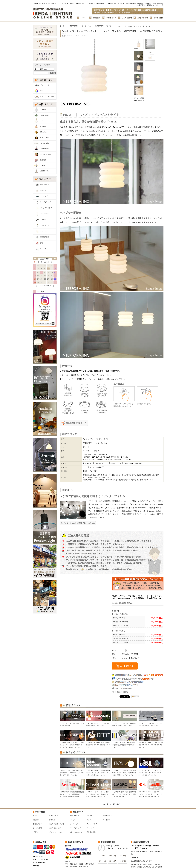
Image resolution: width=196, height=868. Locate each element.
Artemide (43, 126)
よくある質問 (37, 828)
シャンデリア (45, 184)
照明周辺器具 (45, 237)
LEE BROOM (45, 171)
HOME (35, 816)
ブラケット (44, 220)
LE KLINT (43, 110)
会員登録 (36, 820)
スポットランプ (45, 225)
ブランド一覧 (45, 85)
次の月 (55, 259)
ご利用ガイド (37, 824)
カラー (42, 91)
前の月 (35, 259)
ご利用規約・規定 (55, 828)
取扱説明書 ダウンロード (76, 423)
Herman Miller (45, 143)
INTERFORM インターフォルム (80, 26)
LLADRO (43, 165)
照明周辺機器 (91, 832)
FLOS (42, 121)
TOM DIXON (44, 137)
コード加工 (44, 249)
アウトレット (45, 243)
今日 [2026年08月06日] (45, 286)
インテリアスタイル (47, 96)
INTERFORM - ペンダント (104, 26)
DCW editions (45, 149)
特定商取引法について (56, 824)
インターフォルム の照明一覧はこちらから (79, 523)
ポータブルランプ (46, 208)
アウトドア (44, 231)
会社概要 (52, 820)
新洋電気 (43, 160)
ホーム (62, 26)
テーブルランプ (45, 202)
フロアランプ (45, 214)
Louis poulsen (45, 115)
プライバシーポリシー (56, 832)
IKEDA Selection (46, 154)
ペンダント (44, 190)
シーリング (44, 196)
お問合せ (36, 832)
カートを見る (53, 816)
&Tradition (44, 132)
